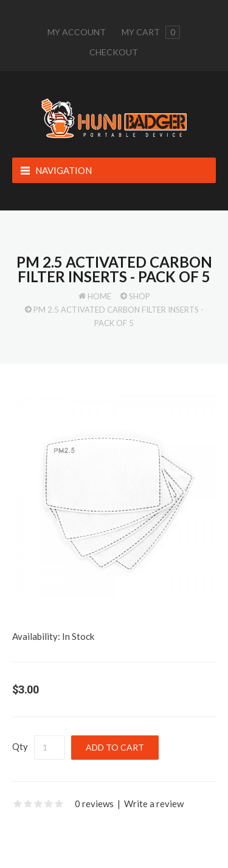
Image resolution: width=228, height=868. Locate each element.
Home (99, 296)
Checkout (114, 52)
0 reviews (94, 804)
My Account (77, 32)
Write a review (154, 804)
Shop (140, 296)
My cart (151, 32)
